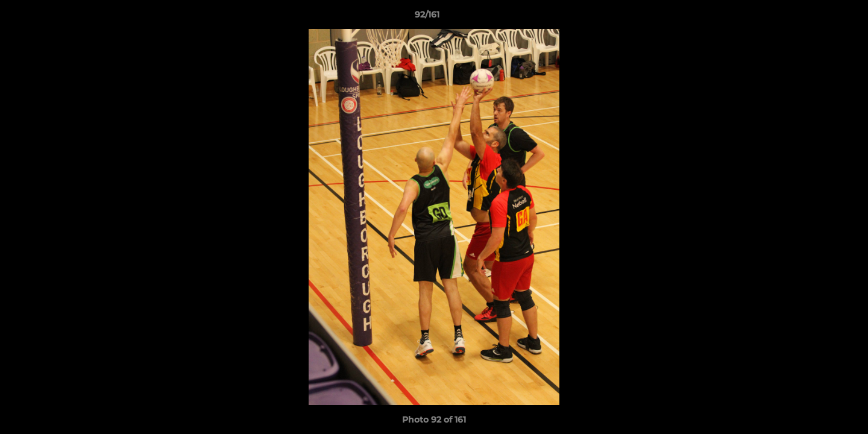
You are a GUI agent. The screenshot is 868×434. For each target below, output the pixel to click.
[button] (817, 17)
